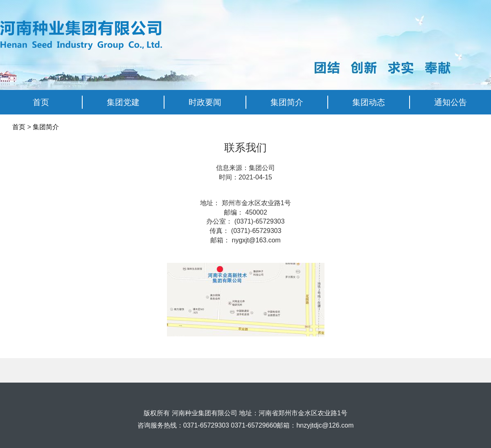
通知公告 (450, 102)
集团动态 (369, 102)
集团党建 (123, 102)
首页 (41, 102)
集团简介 (287, 102)
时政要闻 (205, 102)
